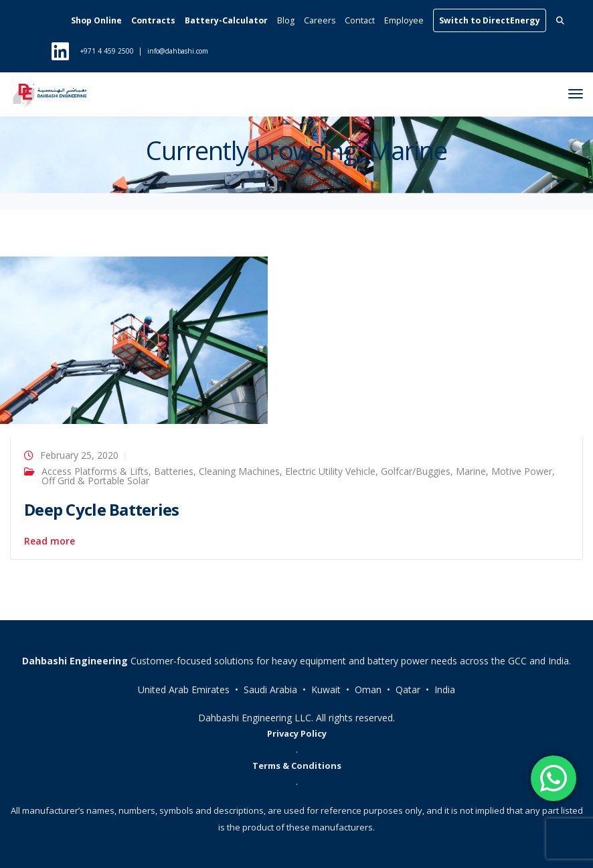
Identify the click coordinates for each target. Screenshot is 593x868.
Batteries (174, 471)
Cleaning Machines (239, 471)
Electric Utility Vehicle (330, 471)
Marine (471, 471)
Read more (50, 541)
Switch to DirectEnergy (490, 20)
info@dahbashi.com (178, 51)
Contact (360, 20)
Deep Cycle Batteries (102, 509)
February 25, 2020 (79, 455)
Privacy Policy (297, 733)
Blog (286, 20)
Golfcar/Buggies (416, 471)
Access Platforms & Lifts (95, 471)
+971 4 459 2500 (107, 51)
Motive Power (522, 471)
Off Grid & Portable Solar (95, 481)
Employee (404, 20)
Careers (320, 20)
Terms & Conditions (297, 766)
